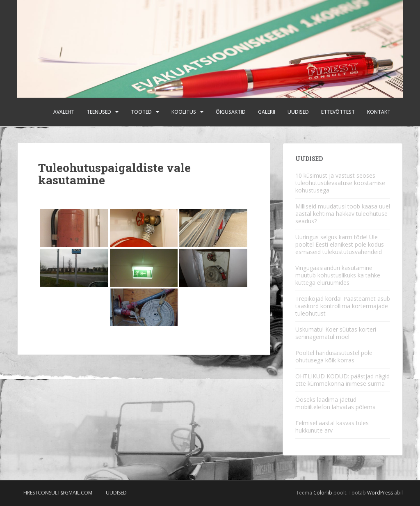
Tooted (141, 112)
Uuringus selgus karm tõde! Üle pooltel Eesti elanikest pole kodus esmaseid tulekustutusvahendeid (340, 244)
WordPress (380, 493)
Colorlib (323, 493)
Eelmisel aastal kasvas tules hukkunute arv (332, 427)
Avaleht (64, 112)
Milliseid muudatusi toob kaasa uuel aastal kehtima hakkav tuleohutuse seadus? (343, 214)
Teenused (99, 112)
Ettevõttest (338, 112)
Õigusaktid (231, 112)
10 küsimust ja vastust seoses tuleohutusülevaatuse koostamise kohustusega (340, 183)
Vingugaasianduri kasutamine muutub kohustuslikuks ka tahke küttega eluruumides (338, 275)
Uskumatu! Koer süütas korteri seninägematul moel (336, 333)
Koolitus (184, 112)
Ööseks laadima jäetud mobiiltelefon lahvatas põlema (336, 403)
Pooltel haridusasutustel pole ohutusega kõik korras (334, 356)
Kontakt (379, 112)
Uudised (298, 112)
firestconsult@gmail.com (58, 493)
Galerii (267, 112)
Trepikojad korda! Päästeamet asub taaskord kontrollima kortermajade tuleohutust (343, 306)
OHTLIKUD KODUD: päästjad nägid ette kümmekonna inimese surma (342, 380)
